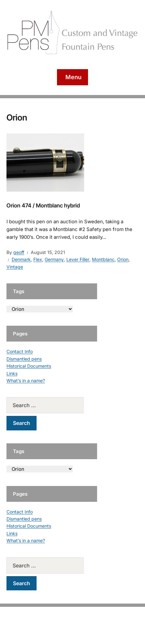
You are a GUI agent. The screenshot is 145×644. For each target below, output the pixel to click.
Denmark (21, 259)
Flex (38, 259)
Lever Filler (78, 259)
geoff (19, 252)
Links (12, 373)
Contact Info (20, 351)
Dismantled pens (24, 359)
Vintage (15, 267)
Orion (123, 259)
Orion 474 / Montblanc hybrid (43, 206)
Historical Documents (29, 366)
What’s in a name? (26, 380)
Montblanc (103, 259)
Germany (54, 259)
